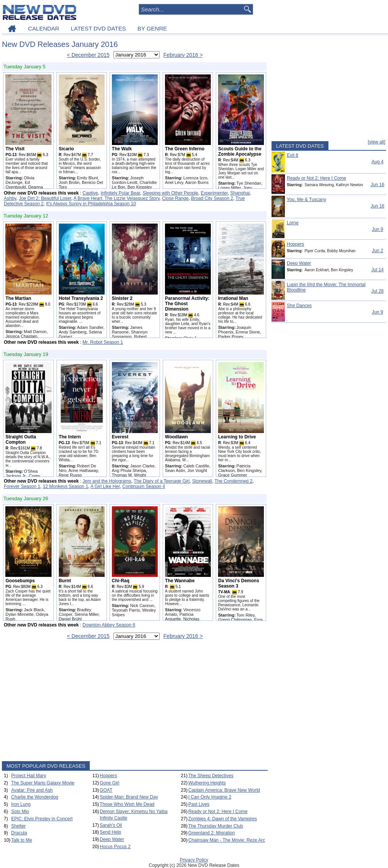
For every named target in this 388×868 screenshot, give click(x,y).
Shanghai (240, 193)
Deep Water (112, 839)
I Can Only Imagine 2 (210, 797)
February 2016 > (183, 55)
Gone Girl (109, 783)
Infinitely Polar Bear (120, 193)
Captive (90, 193)
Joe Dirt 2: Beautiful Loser (45, 198)
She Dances (299, 306)
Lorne (293, 223)
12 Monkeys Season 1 (65, 486)
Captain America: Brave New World (224, 790)
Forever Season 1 (22, 486)
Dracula (19, 833)
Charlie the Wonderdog (35, 797)
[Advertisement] (135, 702)
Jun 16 (377, 185)
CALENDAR (44, 28)
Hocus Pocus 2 (115, 847)
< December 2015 (88, 55)
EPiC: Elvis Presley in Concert (42, 819)
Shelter (18, 826)
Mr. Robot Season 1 (103, 342)
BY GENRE (152, 28)
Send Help (110, 832)
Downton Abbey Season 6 (109, 625)
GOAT (106, 790)
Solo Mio (20, 812)
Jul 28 (377, 291)
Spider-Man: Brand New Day (129, 797)
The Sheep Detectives (211, 776)
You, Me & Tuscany (306, 200)
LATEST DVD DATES (98, 28)
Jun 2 (377, 251)
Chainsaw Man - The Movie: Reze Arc (227, 840)
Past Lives (199, 804)
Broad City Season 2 (212, 198)
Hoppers (108, 776)
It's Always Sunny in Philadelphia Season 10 (91, 204)
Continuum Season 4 (144, 486)
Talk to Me (22, 840)
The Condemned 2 (234, 481)
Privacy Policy (194, 860)
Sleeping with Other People (171, 193)
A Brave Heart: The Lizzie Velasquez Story (117, 198)
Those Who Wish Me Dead (127, 804)
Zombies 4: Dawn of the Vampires (223, 819)
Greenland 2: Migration (212, 833)
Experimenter (214, 193)
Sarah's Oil (111, 825)
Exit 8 (293, 155)
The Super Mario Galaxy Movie (43, 783)
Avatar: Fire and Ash (32, 790)
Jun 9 (377, 229)
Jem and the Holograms (107, 481)
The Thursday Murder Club (216, 826)
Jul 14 (377, 270)
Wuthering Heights (207, 783)
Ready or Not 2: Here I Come (218, 812)
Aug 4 (377, 162)
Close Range (175, 198)
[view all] (377, 142)
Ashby (10, 198)
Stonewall (202, 481)
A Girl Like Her (105, 486)
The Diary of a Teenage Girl (162, 481)
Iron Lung (21, 804)
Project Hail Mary (28, 776)
